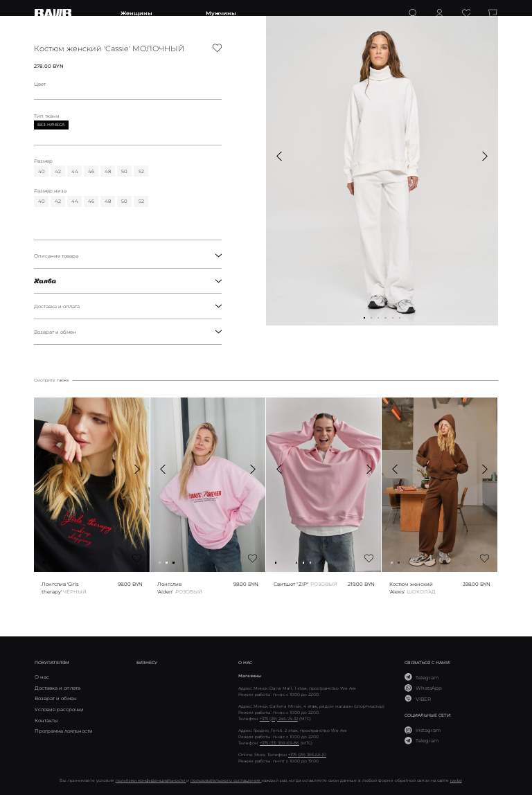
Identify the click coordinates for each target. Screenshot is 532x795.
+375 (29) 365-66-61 (307, 754)
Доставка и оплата (128, 306)
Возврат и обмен (128, 332)
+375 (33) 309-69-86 (280, 743)
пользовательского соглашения (226, 780)
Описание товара (128, 256)
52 (141, 171)
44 (75, 171)
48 (108, 171)
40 (42, 171)
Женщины (136, 13)
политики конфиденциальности (151, 780)
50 (124, 171)
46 (91, 171)
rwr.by (456, 780)
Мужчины (221, 13)
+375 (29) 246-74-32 (279, 718)
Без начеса (51, 125)
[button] (280, 156)
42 (58, 171)
